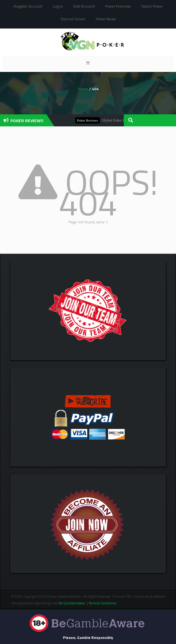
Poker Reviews (89, 120)
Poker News (106, 19)
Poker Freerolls (118, 6)
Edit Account (84, 6)
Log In (58, 6)
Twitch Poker (152, 6)
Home (83, 89)
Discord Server (73, 19)
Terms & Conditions (103, 603)
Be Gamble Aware (72, 603)
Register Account (28, 6)
